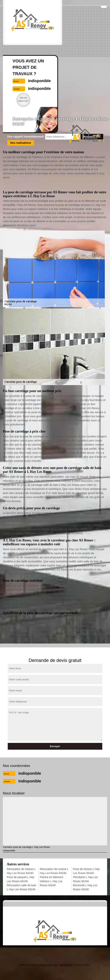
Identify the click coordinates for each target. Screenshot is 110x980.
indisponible (30, 773)
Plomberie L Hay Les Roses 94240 (85, 879)
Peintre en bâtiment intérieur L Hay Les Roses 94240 (51, 881)
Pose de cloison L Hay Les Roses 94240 (86, 871)
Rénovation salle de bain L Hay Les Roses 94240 (22, 887)
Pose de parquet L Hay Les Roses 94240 (21, 879)
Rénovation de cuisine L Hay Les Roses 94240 (54, 871)
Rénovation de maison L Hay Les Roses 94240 (21, 871)
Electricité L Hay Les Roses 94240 (85, 887)
